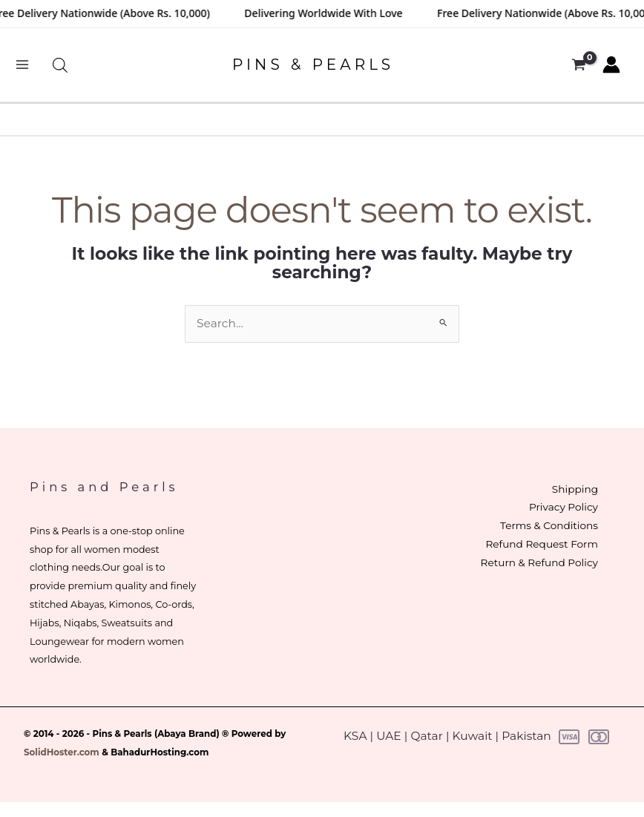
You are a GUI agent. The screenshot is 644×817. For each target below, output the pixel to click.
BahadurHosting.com (160, 752)
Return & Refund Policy (538, 562)
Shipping (574, 489)
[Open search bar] (60, 65)
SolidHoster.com (62, 752)
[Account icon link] (611, 65)
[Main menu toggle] (22, 65)
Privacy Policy (562, 507)
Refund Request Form (540, 544)
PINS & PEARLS (313, 65)
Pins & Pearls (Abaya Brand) (156, 734)
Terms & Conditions (548, 525)
